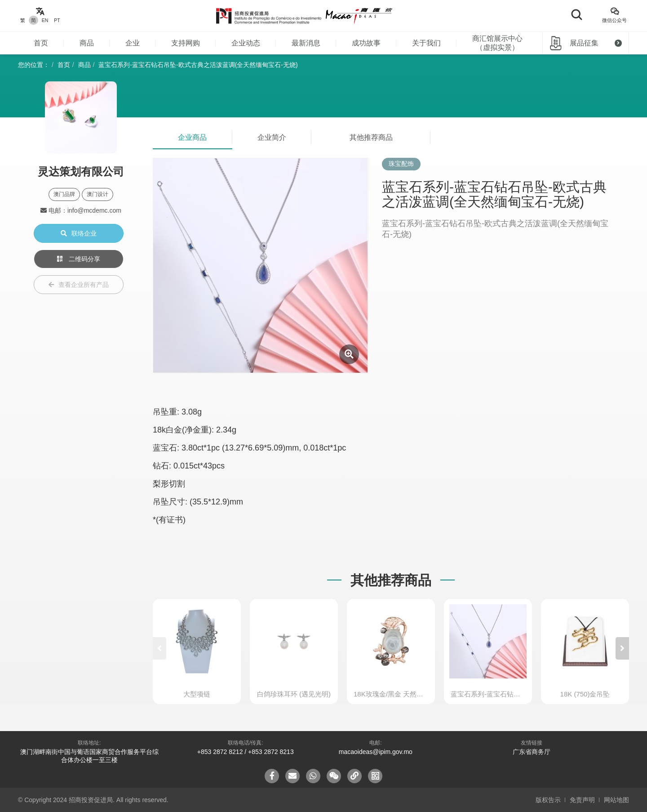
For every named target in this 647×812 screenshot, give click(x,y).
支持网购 (186, 43)
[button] (622, 648)
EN (45, 20)
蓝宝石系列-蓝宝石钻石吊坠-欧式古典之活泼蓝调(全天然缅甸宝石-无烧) (198, 65)
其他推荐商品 (371, 137)
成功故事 (366, 43)
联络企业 (79, 233)
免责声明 (582, 800)
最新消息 (306, 43)
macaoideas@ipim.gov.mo (376, 752)
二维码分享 (79, 259)
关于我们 (426, 43)
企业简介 (272, 137)
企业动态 (246, 43)
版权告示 (548, 800)
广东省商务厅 (532, 752)
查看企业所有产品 (79, 285)
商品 (87, 43)
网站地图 (616, 800)
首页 (41, 43)
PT (57, 20)
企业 (133, 43)
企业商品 (192, 137)
